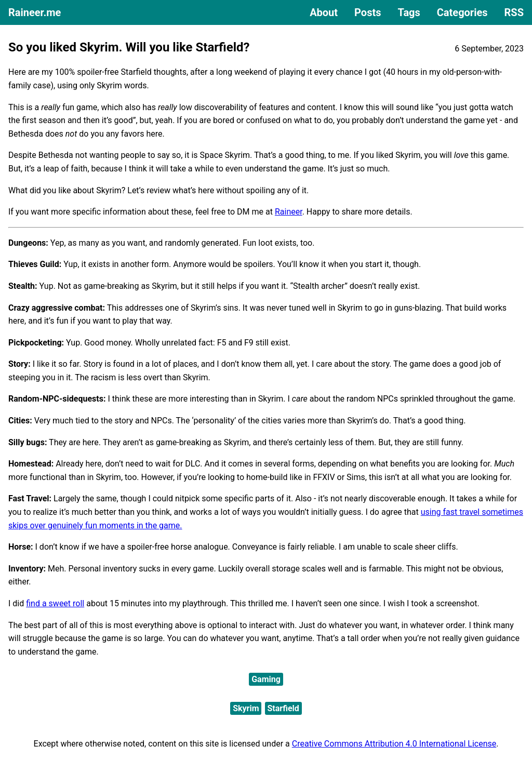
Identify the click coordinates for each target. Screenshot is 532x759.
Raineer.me (35, 12)
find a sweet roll (55, 603)
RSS (514, 12)
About (324, 12)
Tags (409, 12)
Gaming (266, 679)
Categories (462, 12)
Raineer (289, 212)
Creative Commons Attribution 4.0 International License (394, 744)
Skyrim (246, 708)
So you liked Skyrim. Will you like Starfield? (129, 47)
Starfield (283, 708)
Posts (368, 12)
